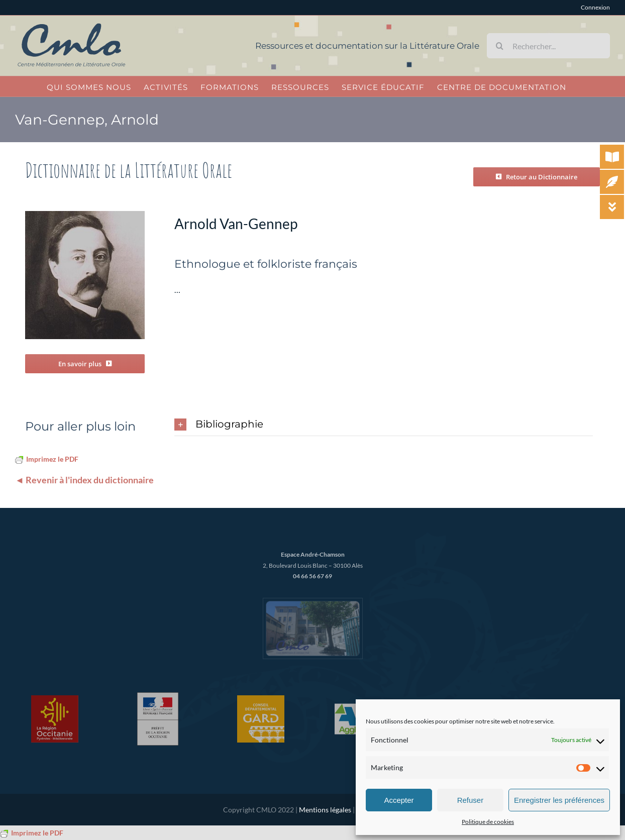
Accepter (399, 800)
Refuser (471, 800)
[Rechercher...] (548, 46)
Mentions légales (325, 810)
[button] (384, 425)
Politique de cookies (488, 822)
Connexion (595, 7)
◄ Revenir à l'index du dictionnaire (84, 480)
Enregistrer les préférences (559, 800)
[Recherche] (499, 46)
